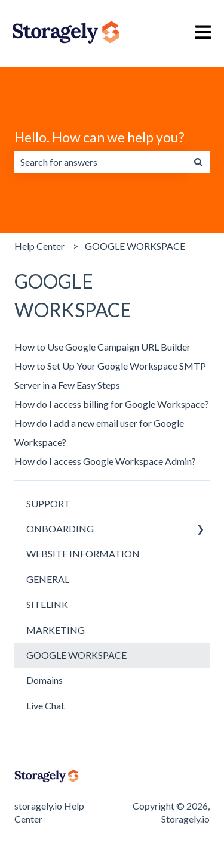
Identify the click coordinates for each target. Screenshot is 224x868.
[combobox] (101, 162)
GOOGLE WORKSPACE (135, 246)
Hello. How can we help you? (99, 137)
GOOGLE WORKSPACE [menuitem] (76, 655)
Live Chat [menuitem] (45, 706)
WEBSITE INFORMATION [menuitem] (83, 554)
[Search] (198, 162)
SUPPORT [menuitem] (48, 503)
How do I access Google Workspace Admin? (105, 461)
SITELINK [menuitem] (47, 604)
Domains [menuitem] (45, 680)
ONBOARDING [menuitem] (60, 528)
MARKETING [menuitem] (56, 630)
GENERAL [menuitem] (48, 579)
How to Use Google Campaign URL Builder (102, 347)
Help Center (39, 246)
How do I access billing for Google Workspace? (112, 404)
